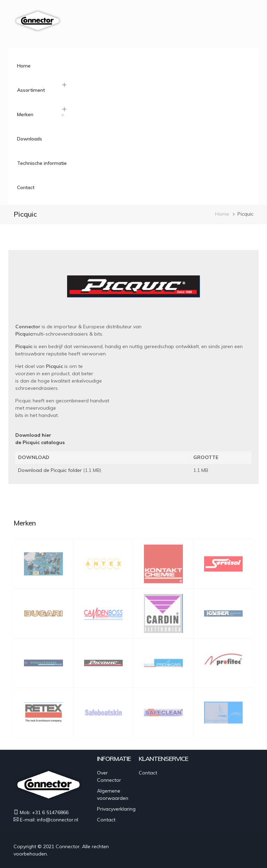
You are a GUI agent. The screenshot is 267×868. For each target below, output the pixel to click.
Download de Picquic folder (50, 470)
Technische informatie (42, 163)
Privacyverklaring (116, 809)
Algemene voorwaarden (113, 794)
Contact (26, 187)
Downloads (30, 139)
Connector (68, 846)
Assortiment (31, 90)
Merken (25, 114)
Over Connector (109, 776)
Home (24, 66)
